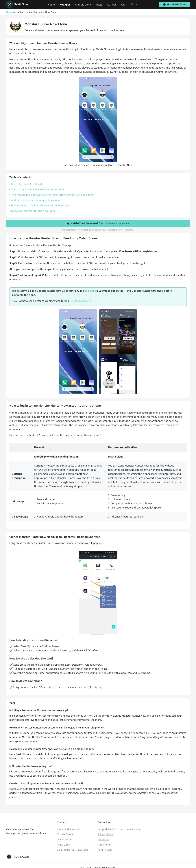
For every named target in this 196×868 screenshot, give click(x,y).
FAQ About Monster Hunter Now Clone (33, 211)
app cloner (91, 291)
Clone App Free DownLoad (27, 184)
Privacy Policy (106, 834)
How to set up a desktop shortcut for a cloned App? (41, 206)
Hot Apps (65, 5)
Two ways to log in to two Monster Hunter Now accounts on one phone (52, 195)
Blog (99, 5)
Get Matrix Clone (177, 5)
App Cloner (104, 845)
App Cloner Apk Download (73, 850)
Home (51, 5)
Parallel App (105, 850)
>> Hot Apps (19, 12)
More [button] (135, 5)
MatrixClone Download (100, 223)
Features (111, 5)
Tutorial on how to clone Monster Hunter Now (38, 190)
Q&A (124, 5)
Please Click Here (81, 301)
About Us (103, 840)
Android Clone (83, 5)
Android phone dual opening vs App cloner (36, 200)
